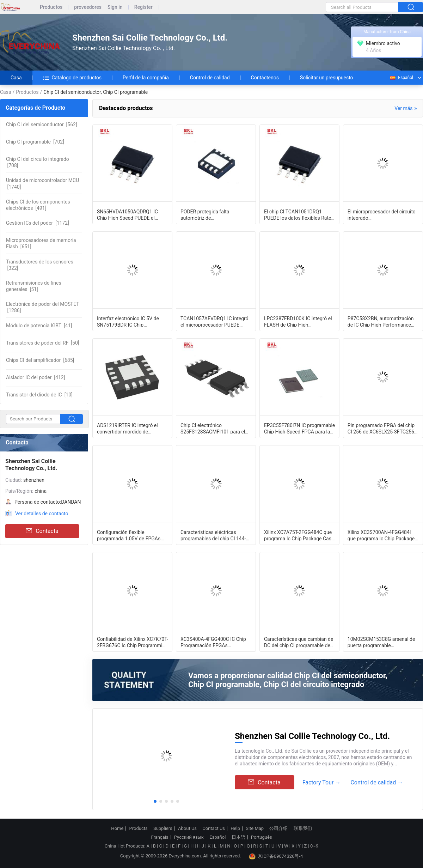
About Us (187, 828)
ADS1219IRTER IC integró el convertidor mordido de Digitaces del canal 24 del (127, 428)
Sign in (115, 7)
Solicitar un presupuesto (327, 78)
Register (143, 7)
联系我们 (303, 828)
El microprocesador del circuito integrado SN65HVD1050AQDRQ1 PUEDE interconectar (382, 214)
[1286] (43, 307)
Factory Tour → (322, 782)
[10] (39, 395)
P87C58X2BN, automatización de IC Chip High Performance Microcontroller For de (381, 321)
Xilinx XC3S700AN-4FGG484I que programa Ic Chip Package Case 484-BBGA (381, 535)
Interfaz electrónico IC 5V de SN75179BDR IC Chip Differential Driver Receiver (128, 321)
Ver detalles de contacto (42, 514)
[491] (38, 205)
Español (401, 78)
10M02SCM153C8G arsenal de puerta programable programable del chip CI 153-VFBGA (381, 642)
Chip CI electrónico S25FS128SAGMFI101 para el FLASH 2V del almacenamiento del (214, 428)
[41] (39, 326)
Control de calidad (210, 78)
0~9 (314, 846)
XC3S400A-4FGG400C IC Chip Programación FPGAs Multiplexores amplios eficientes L (216, 642)
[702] (35, 142)
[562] (42, 125)
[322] (40, 265)
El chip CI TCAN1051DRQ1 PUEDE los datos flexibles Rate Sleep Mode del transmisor (298, 214)
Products (139, 828)
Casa (16, 78)
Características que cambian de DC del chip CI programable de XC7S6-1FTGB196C (299, 642)
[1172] (38, 223)
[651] (41, 243)
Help (235, 828)
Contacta (42, 531)
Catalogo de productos (72, 78)
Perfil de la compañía (146, 78)
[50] (43, 343)
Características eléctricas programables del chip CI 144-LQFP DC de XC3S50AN (213, 535)
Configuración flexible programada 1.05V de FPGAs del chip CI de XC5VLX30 (129, 535)
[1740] (42, 183)
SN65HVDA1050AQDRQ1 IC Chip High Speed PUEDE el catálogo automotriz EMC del (129, 214)
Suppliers (163, 828)
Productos (51, 7)
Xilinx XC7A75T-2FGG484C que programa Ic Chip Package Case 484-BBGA (299, 535)
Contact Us (214, 828)
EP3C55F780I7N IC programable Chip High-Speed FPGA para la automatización (299, 428)
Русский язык (189, 837)
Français (160, 837)
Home (117, 828)
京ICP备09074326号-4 (276, 856)
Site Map (255, 828)
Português (262, 837)
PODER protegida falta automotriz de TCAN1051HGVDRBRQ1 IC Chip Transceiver (215, 214)
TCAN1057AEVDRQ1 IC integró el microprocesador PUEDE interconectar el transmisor (214, 321)
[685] (40, 360)
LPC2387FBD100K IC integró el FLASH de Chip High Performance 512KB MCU (298, 321)
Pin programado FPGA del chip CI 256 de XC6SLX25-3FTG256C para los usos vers (382, 428)
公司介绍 (278, 828)
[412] (35, 377)
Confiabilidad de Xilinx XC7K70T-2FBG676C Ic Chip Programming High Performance (133, 642)
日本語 (238, 837)
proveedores (88, 7)
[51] (34, 286)
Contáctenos (265, 78)
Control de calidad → (377, 782)
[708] (38, 162)
